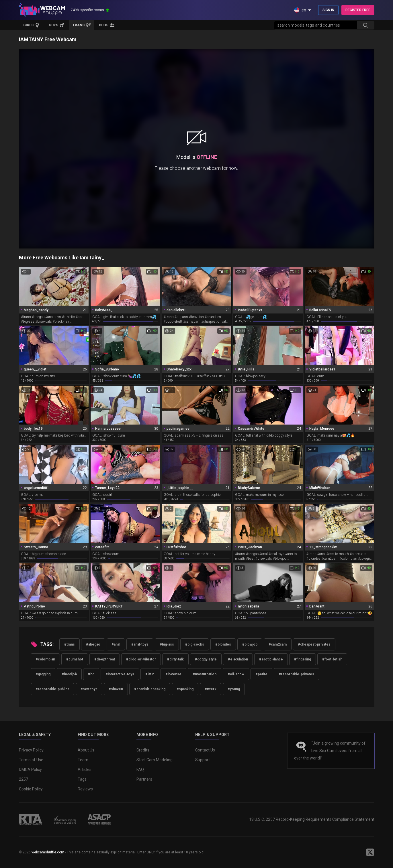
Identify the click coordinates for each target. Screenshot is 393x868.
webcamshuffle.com (48, 852)
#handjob (69, 674)
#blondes (223, 644)
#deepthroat (105, 659)
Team (83, 760)
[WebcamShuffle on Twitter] (370, 852)
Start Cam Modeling (155, 760)
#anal (116, 644)
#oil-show (236, 674)
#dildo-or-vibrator (141, 659)
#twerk (211, 689)
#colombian (45, 659)
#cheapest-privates (314, 644)
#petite (261, 674)
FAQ (140, 770)
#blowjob (250, 644)
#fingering (303, 659)
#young (234, 689)
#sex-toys (89, 689)
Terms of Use (31, 760)
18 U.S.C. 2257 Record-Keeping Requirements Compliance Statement (312, 819)
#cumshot (75, 659)
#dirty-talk (175, 659)
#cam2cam (278, 644)
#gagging (43, 674)
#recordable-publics (52, 689)
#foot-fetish (332, 659)
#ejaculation (238, 659)
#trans (70, 644)
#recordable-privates (296, 674)
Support (203, 760)
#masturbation (205, 674)
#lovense (173, 674)
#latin (150, 674)
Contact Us (205, 750)
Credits (143, 750)
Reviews (85, 789)
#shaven (116, 689)
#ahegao (93, 644)
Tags (82, 779)
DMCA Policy (30, 770)
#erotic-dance (271, 659)
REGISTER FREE (358, 10)
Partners (144, 779)
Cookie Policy (31, 789)
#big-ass (167, 644)
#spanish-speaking (150, 689)
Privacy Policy (31, 750)
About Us (86, 750)
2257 (24, 779)
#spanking (185, 689)
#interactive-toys (120, 674)
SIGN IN (328, 10)
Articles (85, 770)
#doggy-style (206, 659)
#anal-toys (140, 644)
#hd (91, 674)
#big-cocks (195, 644)
